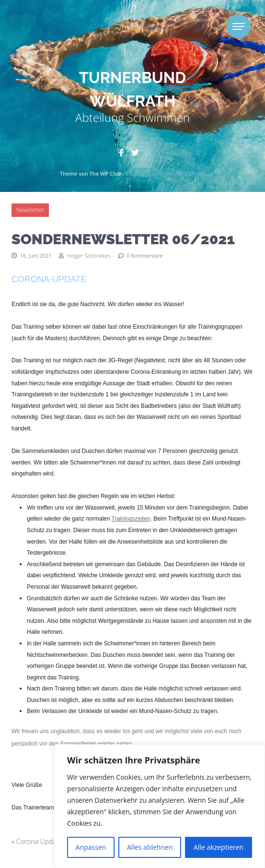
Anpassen (91, 847)
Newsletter (30, 210)
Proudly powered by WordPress (165, 173)
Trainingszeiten (131, 519)
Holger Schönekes (85, 256)
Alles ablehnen (150, 847)
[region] (160, 806)
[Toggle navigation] (239, 26)
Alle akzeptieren (219, 847)
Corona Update (39, 841)
